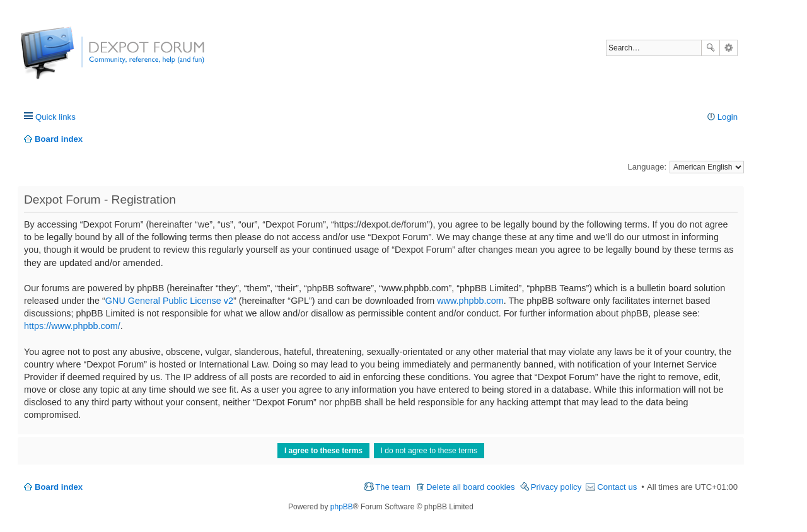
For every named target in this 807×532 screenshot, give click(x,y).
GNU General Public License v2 (169, 301)
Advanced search (729, 48)
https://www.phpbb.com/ (72, 326)
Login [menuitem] (728, 117)
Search (711, 48)
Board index (59, 487)
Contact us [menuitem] (617, 487)
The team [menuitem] (393, 487)
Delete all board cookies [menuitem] (471, 487)
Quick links (55, 117)
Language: (647, 167)
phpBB (342, 507)
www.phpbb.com (470, 301)
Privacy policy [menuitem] (556, 487)
